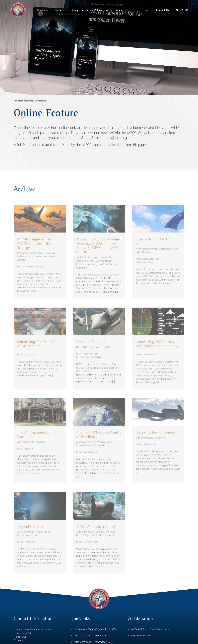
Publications (28, 103)
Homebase (18, 103)
